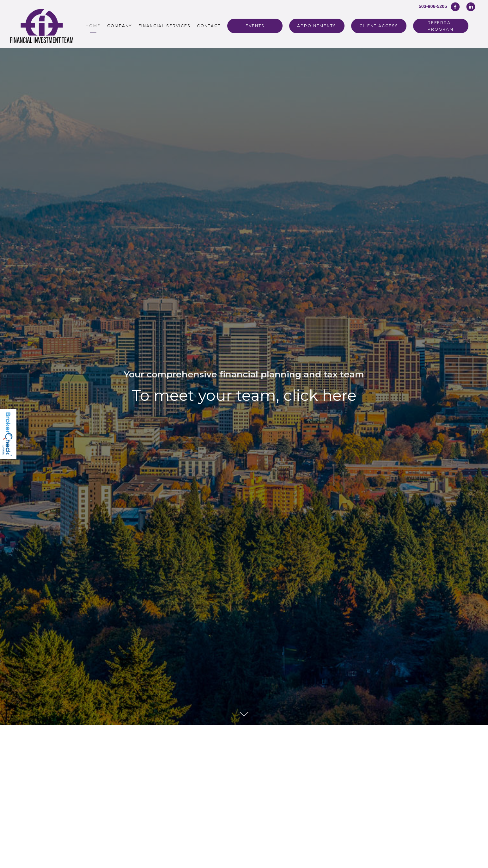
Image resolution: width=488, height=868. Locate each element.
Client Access (379, 26)
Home (93, 26)
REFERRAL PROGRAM (441, 26)
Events (255, 26)
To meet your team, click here (244, 395)
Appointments (317, 26)
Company (119, 26)
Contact (209, 26)
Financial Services (165, 26)
